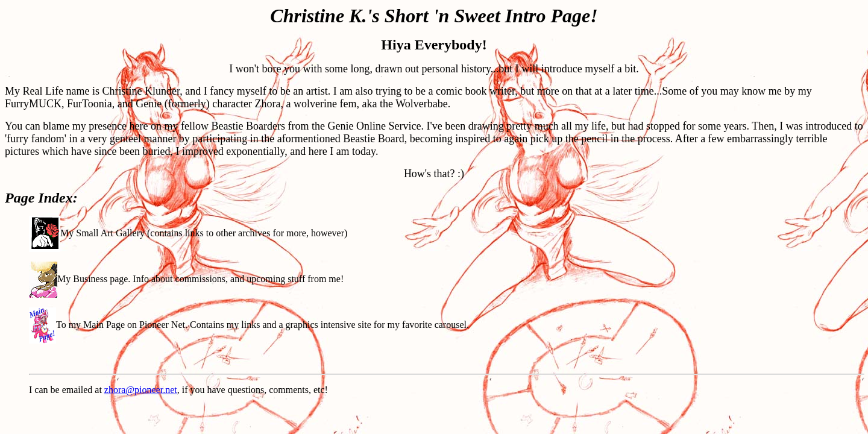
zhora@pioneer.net (141, 390)
